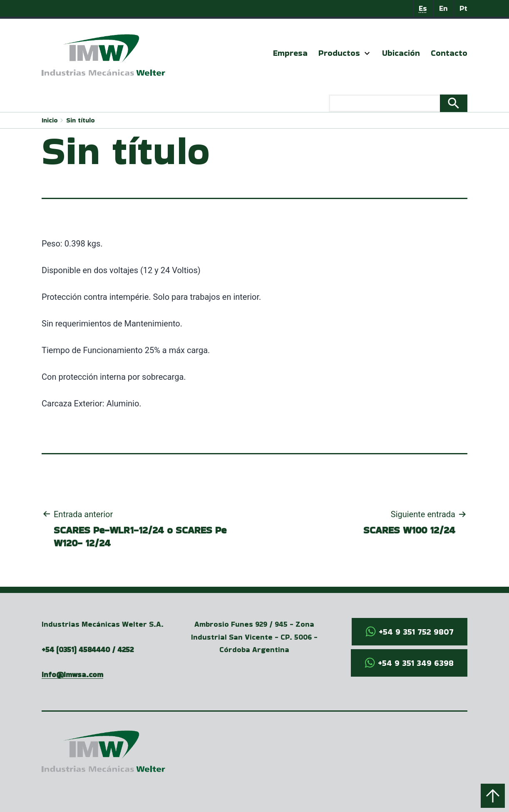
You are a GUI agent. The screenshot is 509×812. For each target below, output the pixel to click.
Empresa (290, 53)
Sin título (81, 120)
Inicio (50, 120)
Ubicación (401, 53)
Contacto (449, 53)
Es (423, 8)
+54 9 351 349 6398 (416, 663)
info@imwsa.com (72, 674)
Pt (463, 8)
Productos (339, 53)
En (443, 8)
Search (454, 103)
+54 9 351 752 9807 (416, 632)
